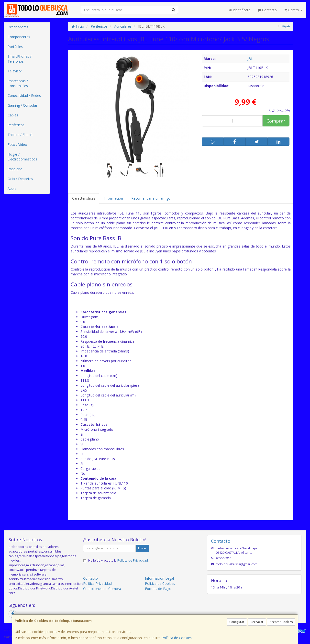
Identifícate (240, 10)
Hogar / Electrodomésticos (22, 157)
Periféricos (16, 125)
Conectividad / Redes (24, 96)
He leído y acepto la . (118, 560)
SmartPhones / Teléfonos (19, 59)
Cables (13, 115)
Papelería (15, 169)
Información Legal (159, 578)
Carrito (293, 10)
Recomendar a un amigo (151, 198)
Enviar (142, 548)
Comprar (276, 121)
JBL (250, 59)
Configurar (237, 622)
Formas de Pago (158, 589)
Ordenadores (18, 27)
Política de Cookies (177, 638)
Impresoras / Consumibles (18, 83)
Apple (12, 188)
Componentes (19, 37)
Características (84, 198)
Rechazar (257, 622)
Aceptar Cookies (281, 622)
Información (113, 198)
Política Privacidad (97, 583)
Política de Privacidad (133, 560)
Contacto (267, 10)
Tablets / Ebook (20, 135)
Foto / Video (17, 144)
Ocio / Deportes (20, 179)
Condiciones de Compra (102, 589)
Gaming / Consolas (23, 105)
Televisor (15, 71)
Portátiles (15, 47)
